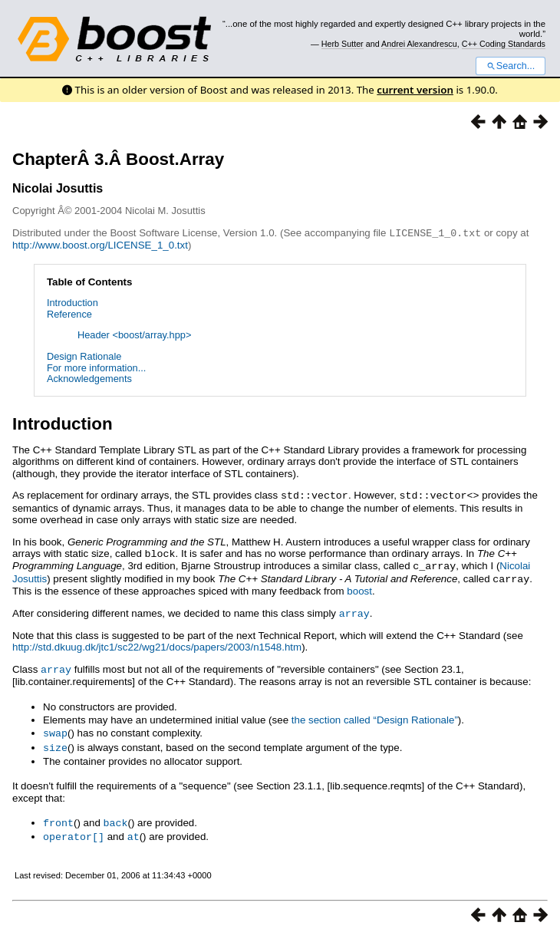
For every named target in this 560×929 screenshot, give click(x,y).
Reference (69, 313)
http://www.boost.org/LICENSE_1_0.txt (100, 244)
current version (415, 90)
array (354, 609)
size (55, 741)
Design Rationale (84, 356)
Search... (511, 66)
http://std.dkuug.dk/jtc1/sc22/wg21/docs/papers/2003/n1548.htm (157, 642)
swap (55, 727)
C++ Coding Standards (504, 44)
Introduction (72, 302)
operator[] (74, 829)
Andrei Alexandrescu (419, 44)
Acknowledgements (89, 378)
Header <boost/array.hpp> (134, 334)
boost (359, 587)
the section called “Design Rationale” (375, 715)
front (58, 815)
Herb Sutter (343, 44)
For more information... (96, 367)
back (116, 815)
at (133, 829)
